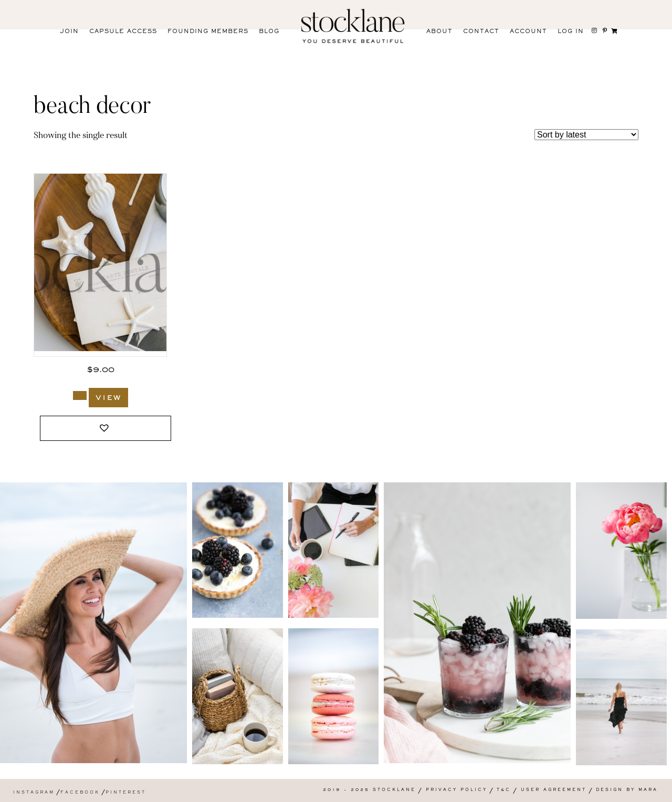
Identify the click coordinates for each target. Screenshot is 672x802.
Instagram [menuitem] (34, 793)
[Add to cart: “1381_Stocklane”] (80, 395)
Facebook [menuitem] (80, 793)
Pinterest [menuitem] (126, 793)
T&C (504, 790)
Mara (648, 790)
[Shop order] (586, 135)
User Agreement (554, 790)
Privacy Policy (456, 790)
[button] (106, 429)
